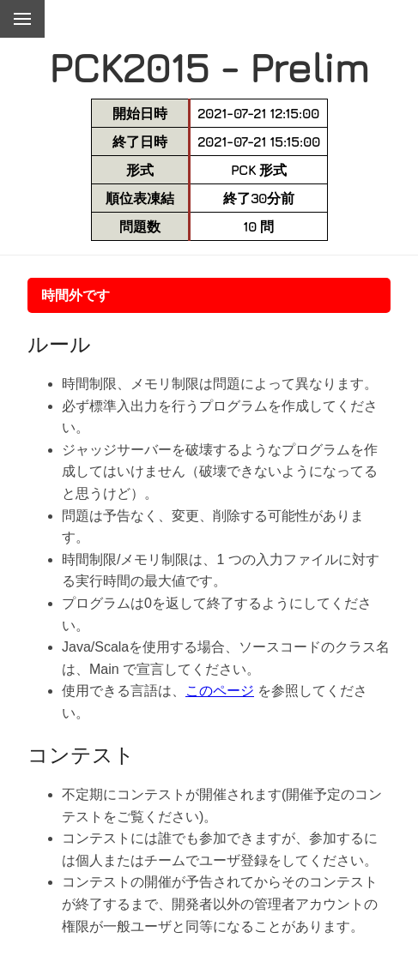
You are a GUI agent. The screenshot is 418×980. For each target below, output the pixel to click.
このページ (220, 691)
